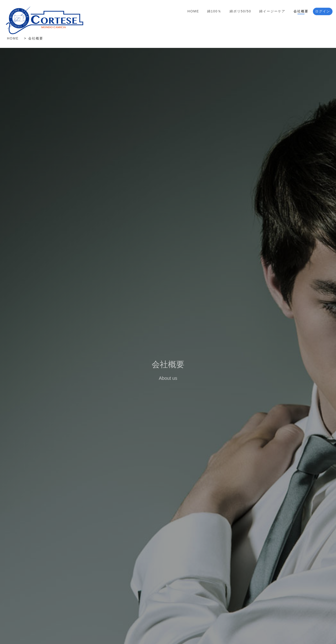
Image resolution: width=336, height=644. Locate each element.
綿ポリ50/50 (240, 11)
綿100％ (214, 11)
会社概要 (301, 11)
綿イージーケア (272, 11)
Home (193, 11)
